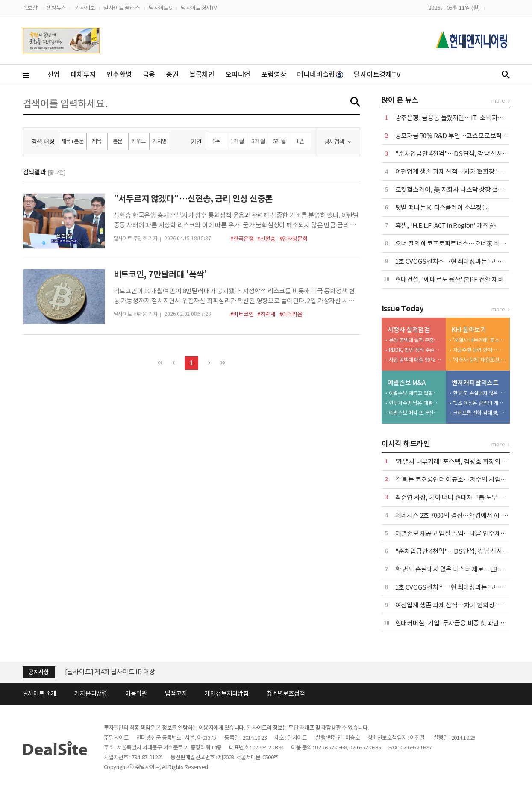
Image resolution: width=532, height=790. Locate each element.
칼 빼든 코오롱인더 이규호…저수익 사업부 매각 (457, 479)
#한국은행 (242, 239)
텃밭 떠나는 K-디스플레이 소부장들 (442, 208)
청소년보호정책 (286, 693)
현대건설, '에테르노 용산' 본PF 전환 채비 (450, 279)
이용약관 (136, 693)
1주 (216, 141)
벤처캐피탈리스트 (475, 383)
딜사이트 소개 (40, 693)
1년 (300, 141)
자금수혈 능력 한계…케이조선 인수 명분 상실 (479, 350)
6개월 (279, 141)
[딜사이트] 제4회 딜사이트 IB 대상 (110, 672)
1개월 (237, 141)
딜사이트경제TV (199, 8)
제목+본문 (73, 141)
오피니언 (238, 74)
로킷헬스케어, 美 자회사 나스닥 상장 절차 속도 (456, 190)
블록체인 (202, 74)
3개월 (258, 141)
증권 (172, 74)
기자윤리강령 (91, 693)
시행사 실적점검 (409, 330)
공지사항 (39, 672)
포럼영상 (274, 74)
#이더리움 (291, 314)
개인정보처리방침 (226, 693)
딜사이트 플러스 (122, 8)
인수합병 (119, 74)
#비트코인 (242, 314)
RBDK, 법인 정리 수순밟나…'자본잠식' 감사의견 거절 (415, 350)
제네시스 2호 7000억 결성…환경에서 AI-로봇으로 (460, 515)
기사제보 (85, 8)
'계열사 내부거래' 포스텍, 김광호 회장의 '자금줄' (479, 340)
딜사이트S (160, 8)
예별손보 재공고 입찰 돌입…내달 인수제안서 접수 (415, 393)
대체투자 (83, 74)
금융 (149, 74)
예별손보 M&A (407, 383)
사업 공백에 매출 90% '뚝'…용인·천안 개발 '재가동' (415, 360)
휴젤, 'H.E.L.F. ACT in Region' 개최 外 (446, 226)
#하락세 (266, 314)
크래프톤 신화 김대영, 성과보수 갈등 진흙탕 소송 (479, 413)
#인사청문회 (294, 239)
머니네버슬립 (320, 74)
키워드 (139, 141)
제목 (97, 141)
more (498, 101)
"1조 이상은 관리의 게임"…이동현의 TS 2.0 (479, 403)
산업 (54, 74)
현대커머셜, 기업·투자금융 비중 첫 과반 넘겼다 (457, 623)
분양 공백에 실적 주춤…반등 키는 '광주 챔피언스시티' (415, 340)
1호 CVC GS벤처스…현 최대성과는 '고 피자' (453, 261)
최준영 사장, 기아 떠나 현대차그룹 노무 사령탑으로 (462, 497)
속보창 (30, 8)
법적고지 (176, 693)
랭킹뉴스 (56, 8)
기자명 (160, 141)
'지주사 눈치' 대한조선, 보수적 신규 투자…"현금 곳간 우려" (479, 360)
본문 (118, 141)
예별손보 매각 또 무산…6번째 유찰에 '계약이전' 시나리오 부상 (415, 413)
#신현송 (266, 239)
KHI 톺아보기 (469, 330)
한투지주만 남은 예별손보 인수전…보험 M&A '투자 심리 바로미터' (415, 403)
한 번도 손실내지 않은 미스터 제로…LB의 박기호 (479, 393)
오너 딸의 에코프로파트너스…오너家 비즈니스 (456, 243)
